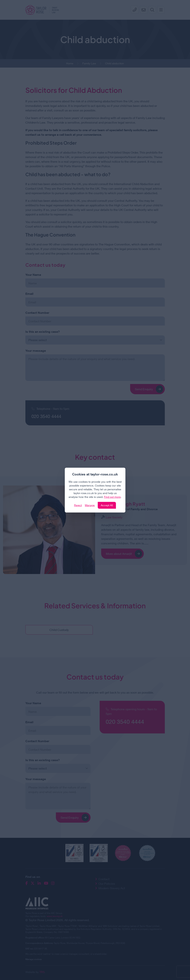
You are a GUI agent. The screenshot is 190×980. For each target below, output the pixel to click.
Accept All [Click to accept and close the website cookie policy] (107, 505)
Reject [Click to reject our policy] (78, 505)
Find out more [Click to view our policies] (112, 497)
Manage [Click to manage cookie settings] (90, 505)
